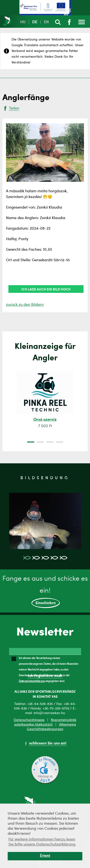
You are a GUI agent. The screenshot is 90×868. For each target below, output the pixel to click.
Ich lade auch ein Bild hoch (46, 289)
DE (35, 22)
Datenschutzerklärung (32, 681)
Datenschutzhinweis (29, 720)
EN (46, 22)
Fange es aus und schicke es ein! (45, 592)
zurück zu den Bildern (25, 305)
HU (23, 22)
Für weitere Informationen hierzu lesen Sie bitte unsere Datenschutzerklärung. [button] (42, 842)
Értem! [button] (45, 856)
